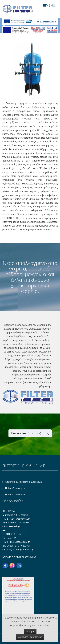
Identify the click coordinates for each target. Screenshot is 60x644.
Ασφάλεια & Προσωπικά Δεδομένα (23, 482)
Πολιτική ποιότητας (15, 488)
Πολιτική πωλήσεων (15, 495)
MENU (49, 5)
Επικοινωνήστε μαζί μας (30, 433)
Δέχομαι (30, 631)
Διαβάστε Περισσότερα (30, 637)
